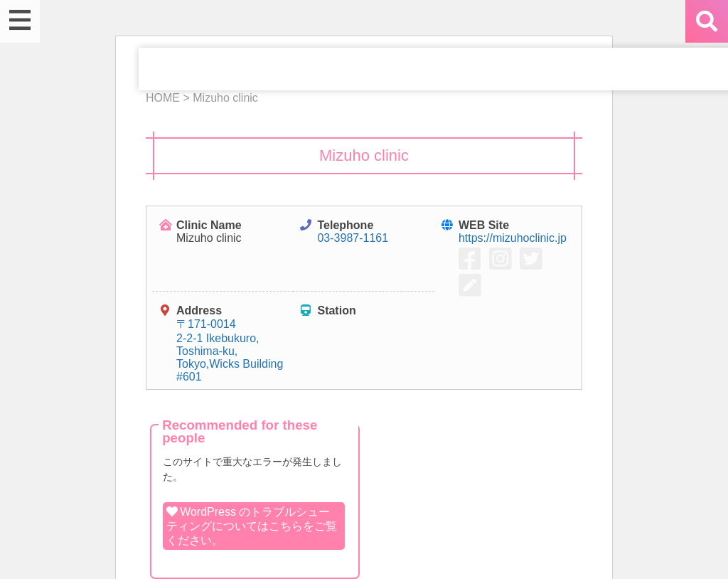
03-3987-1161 (353, 238)
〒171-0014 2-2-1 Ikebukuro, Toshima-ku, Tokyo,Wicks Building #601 (230, 350)
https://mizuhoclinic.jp (513, 238)
